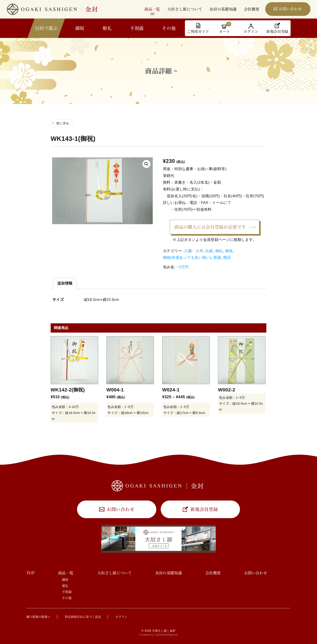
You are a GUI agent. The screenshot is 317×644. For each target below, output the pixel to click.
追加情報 (65, 283)
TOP (30, 573)
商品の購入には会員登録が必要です (210, 227)
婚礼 (107, 28)
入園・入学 (194, 251)
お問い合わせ (290, 9)
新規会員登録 (204, 509)
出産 (209, 251)
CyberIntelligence (166, 635)
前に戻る (63, 123)
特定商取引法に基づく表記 (83, 617)
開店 (227, 258)
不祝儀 (137, 28)
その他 (169, 28)
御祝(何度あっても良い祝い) (187, 258)
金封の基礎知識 (223, 9)
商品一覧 (152, 9)
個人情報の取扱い (38, 617)
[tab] (65, 283)
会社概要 (252, 9)
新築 (217, 258)
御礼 (219, 251)
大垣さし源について (185, 9)
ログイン (121, 617)
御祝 (80, 28)
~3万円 (183, 267)
